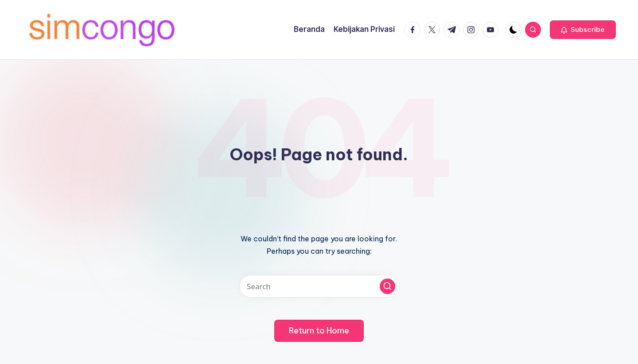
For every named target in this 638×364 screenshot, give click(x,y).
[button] (583, 30)
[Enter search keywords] (319, 286)
